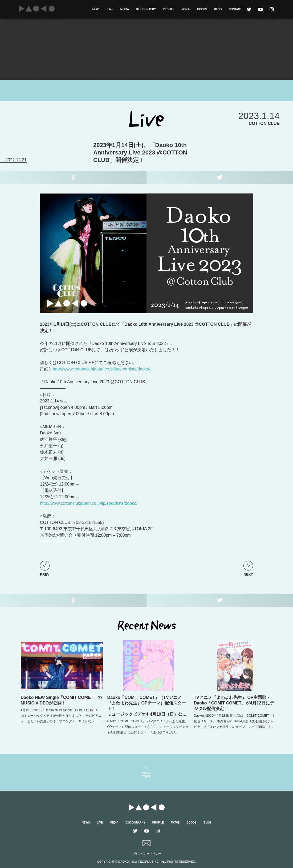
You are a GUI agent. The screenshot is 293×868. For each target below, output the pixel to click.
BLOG (218, 9)
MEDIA (125, 9)
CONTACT (235, 9)
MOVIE (186, 9)
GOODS (202, 9)
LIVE (110, 9)
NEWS (96, 9)
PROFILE (168, 9)
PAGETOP (146, 775)
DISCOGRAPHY (146, 9)
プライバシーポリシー (146, 854)
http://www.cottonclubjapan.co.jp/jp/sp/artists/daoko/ (101, 369)
